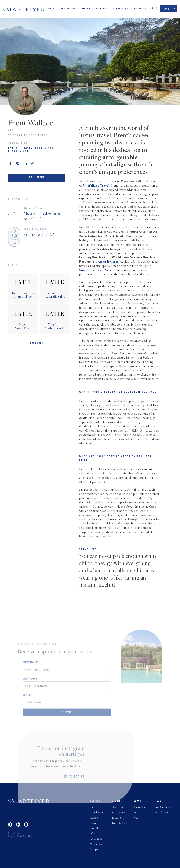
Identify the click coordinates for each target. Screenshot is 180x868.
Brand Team (162, 813)
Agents (84, 9)
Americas (95, 807)
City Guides (118, 807)
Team (159, 801)
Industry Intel (119, 813)
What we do (67, 9)
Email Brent (37, 178)
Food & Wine (45, 148)
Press (136, 818)
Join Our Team (163, 807)
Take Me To (118, 818)
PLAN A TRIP (169, 9)
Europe (94, 850)
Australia (95, 828)
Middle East (96, 844)
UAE (92, 834)
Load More (37, 344)
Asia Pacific (96, 839)
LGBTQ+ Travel (21, 148)
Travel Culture (120, 823)
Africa (93, 823)
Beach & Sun (18, 151)
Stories (100, 9)
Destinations (119, 9)
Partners (139, 9)
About (50, 9)
